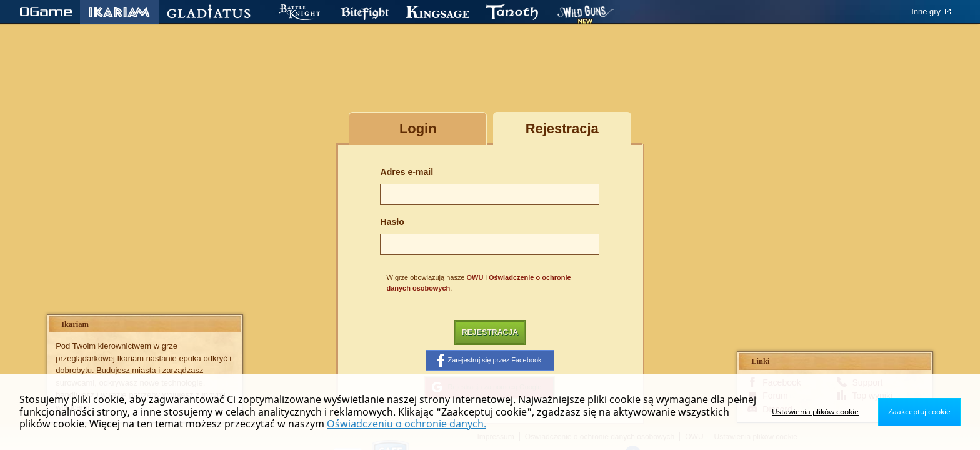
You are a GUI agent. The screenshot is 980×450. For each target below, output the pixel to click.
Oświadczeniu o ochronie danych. (407, 424)
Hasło (392, 222)
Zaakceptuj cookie (919, 412)
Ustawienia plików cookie (815, 412)
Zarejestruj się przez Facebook (489, 362)
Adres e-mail (407, 172)
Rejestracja (490, 333)
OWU (475, 277)
